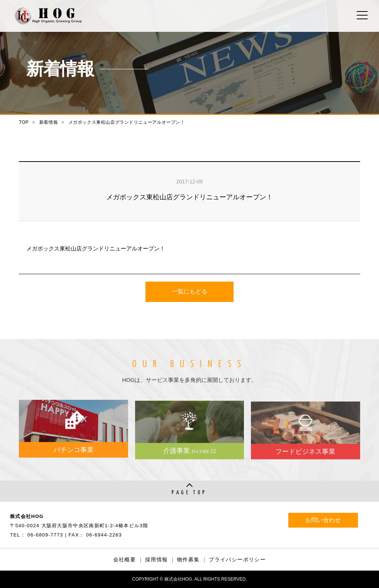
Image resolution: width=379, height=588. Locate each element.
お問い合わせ (323, 520)
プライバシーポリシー (237, 559)
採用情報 (157, 559)
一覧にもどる (189, 292)
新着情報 (48, 122)
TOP (24, 122)
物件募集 (188, 559)
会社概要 (125, 559)
